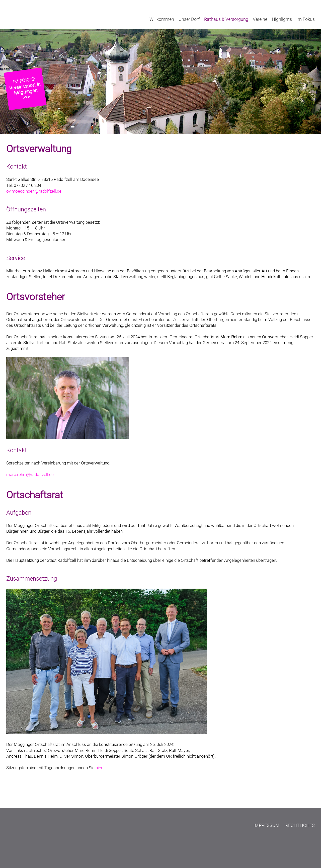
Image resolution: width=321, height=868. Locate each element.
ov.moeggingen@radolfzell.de (34, 191)
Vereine (260, 19)
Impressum (266, 825)
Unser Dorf (189, 19)
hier (99, 768)
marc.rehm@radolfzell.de (30, 475)
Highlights (282, 19)
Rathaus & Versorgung (226, 19)
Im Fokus (306, 19)
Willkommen (162, 19)
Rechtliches (300, 825)
